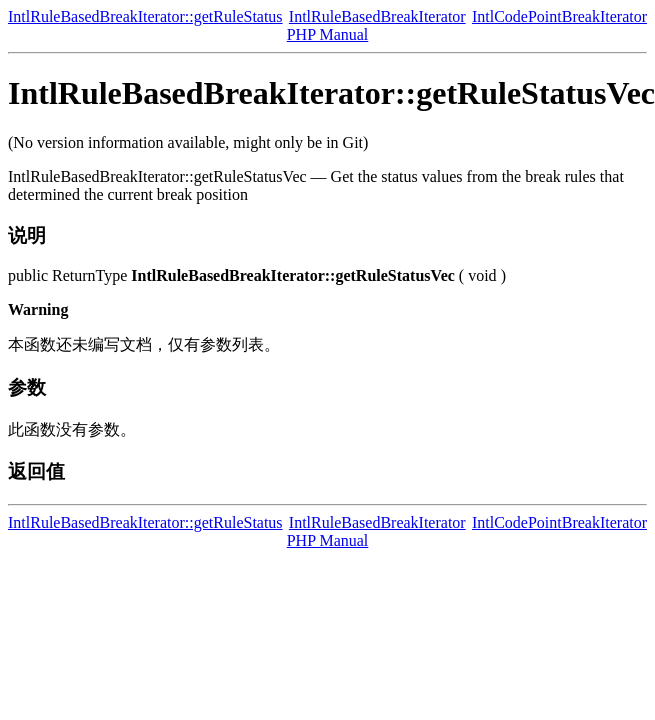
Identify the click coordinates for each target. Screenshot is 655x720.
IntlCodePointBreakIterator (559, 16)
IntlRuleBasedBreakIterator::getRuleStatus (145, 16)
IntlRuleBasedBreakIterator (377, 16)
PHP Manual (328, 34)
